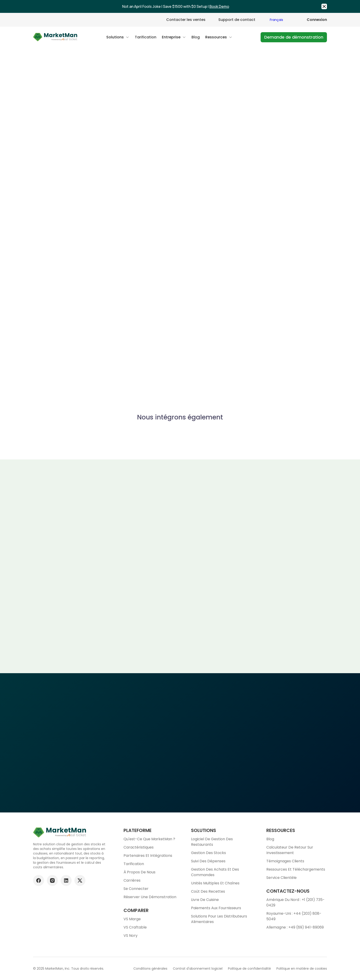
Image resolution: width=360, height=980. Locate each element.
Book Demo (219, 6)
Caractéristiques (139, 847)
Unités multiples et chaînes (215, 883)
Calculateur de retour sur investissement (290, 850)
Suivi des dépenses (208, 861)
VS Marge (132, 919)
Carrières (132, 880)
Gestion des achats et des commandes (215, 872)
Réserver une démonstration (150, 897)
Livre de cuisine (205, 900)
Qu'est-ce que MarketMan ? (149, 839)
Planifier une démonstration (180, 775)
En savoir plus (282, 286)
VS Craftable (135, 927)
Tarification (134, 864)
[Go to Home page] (55, 37)
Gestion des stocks (208, 853)
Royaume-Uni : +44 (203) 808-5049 (294, 916)
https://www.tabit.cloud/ (262, 210)
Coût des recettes (208, 891)
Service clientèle (281, 878)
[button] (118, 37)
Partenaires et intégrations (148, 856)
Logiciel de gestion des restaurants (212, 842)
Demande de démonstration (294, 37)
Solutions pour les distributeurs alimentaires (219, 919)
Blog (270, 839)
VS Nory (131, 936)
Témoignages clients (285, 861)
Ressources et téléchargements (296, 869)
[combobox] (281, 20)
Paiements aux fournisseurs (216, 908)
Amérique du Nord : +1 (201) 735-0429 (295, 902)
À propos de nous (139, 872)
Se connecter (136, 889)
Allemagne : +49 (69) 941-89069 (295, 927)
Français (276, 20)
